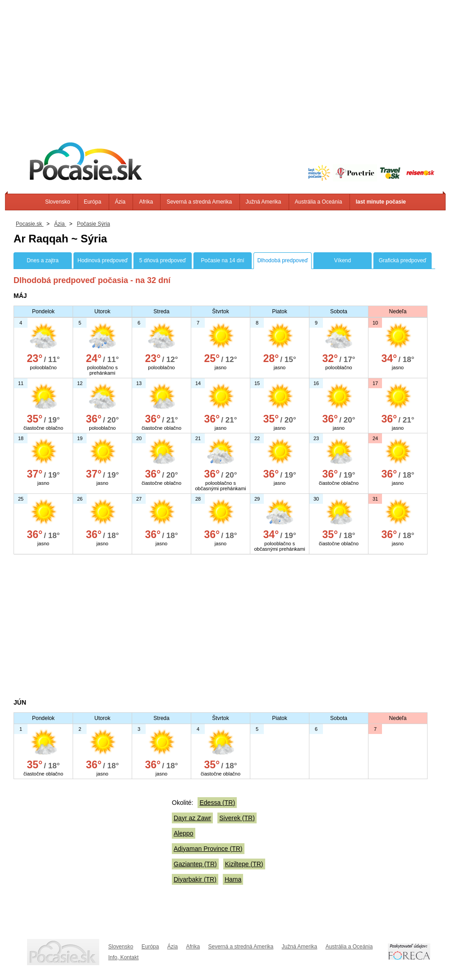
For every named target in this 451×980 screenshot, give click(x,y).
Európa (93, 202)
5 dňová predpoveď (163, 260)
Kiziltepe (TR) (244, 864)
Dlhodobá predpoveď (282, 260)
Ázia (120, 202)
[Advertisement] (225, 63)
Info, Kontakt (123, 957)
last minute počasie (381, 202)
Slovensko (58, 202)
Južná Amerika (264, 202)
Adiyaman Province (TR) (208, 849)
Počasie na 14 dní (222, 260)
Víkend (343, 260)
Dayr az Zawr (192, 818)
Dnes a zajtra (43, 260)
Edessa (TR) (217, 803)
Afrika (146, 202)
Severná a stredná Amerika (199, 202)
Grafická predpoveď (403, 260)
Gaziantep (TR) (195, 864)
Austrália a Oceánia (319, 202)
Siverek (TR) (237, 818)
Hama (233, 879)
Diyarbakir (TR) (195, 879)
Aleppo (184, 833)
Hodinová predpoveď (103, 260)
